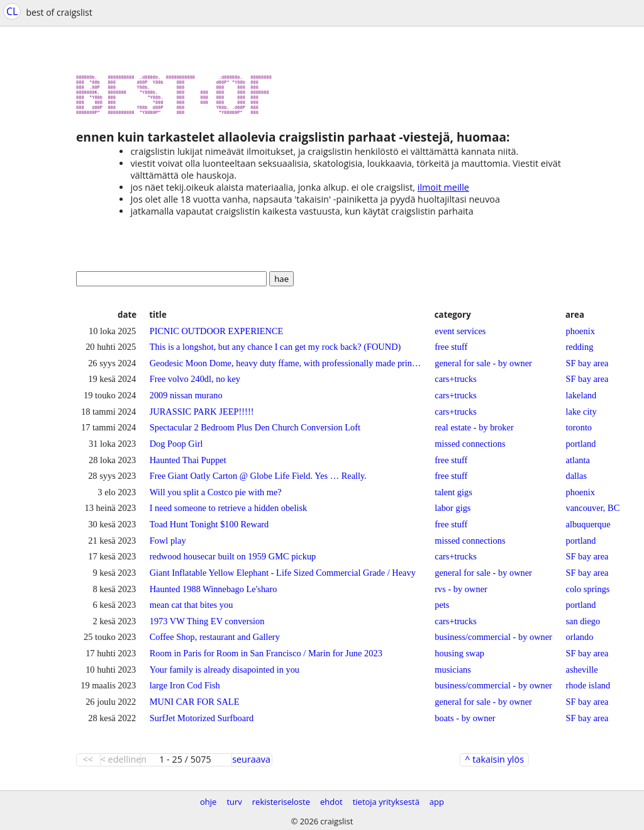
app (437, 802)
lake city (581, 417)
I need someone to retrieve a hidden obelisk (229, 513)
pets (442, 610)
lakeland (581, 400)
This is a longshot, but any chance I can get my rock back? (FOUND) (275, 352)
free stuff (451, 352)
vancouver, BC (593, 513)
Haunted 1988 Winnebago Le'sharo (214, 594)
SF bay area (587, 368)
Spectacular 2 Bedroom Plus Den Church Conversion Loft (255, 432)
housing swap (459, 658)
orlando (580, 642)
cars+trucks (455, 384)
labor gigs (452, 513)
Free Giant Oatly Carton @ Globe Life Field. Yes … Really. (258, 481)
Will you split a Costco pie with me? (216, 497)
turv (234, 802)
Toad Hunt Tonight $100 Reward (209, 529)
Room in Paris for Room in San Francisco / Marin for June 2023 (266, 658)
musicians (453, 675)
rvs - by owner (461, 594)
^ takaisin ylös (494, 765)
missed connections (470, 449)
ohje (208, 802)
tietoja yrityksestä (386, 802)
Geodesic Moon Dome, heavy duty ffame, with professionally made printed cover (286, 368)
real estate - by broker (474, 432)
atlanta (578, 465)
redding (580, 352)
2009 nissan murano (186, 400)
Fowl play (168, 546)
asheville (582, 675)
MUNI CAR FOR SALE (195, 707)
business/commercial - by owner (493, 642)
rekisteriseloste (281, 802)
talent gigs (453, 497)
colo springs (588, 594)
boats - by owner (465, 723)
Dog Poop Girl (176, 449)
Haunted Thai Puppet (188, 465)
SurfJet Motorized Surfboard (202, 723)
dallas (577, 481)
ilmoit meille (443, 192)
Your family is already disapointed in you (225, 675)
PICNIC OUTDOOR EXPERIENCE (217, 336)
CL (12, 11)
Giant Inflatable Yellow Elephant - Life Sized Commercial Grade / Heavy (283, 578)
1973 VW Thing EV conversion (207, 626)
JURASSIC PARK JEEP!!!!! (202, 417)
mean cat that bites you (192, 610)
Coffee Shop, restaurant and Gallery (215, 642)
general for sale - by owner (483, 368)
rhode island (588, 690)
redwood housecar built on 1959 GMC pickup (233, 561)
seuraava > (251, 765)
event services (460, 336)
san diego (583, 626)
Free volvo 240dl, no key (195, 384)
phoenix (580, 336)
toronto (579, 432)
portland (581, 449)
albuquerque (588, 529)
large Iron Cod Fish (185, 690)
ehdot (331, 802)
